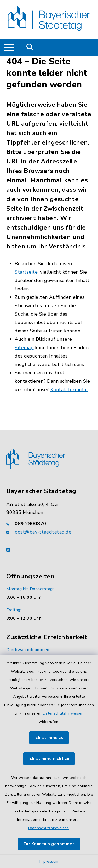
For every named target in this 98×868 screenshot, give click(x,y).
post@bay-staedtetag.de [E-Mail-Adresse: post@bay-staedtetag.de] (43, 532)
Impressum (49, 862)
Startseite (26, 272)
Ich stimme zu (49, 738)
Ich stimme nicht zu (49, 759)
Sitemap (24, 348)
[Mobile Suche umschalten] (30, 47)
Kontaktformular (69, 390)
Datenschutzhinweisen (63, 713)
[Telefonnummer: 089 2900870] (49, 524)
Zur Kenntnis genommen (49, 844)
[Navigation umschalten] (9, 47)
